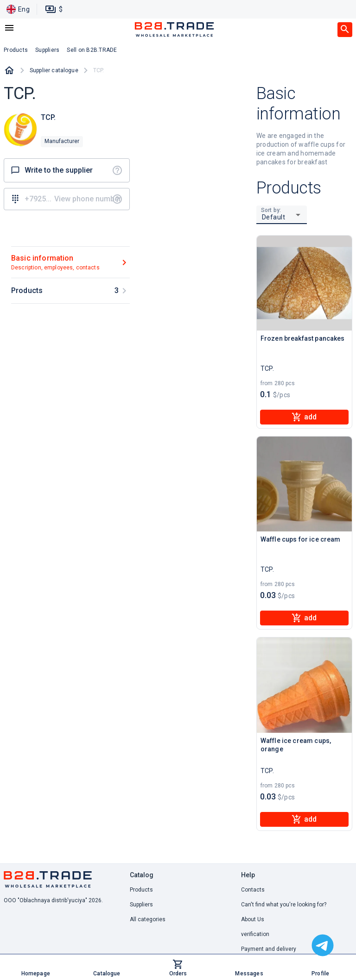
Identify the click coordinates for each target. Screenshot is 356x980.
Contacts (253, 890)
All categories (148, 919)
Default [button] (274, 217)
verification (255, 934)
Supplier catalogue (54, 70)
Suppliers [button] (47, 50)
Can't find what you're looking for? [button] (284, 905)
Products (141, 890)
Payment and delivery (269, 949)
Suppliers (141, 905)
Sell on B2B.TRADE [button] (92, 50)
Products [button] (16, 50)
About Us (253, 919)
